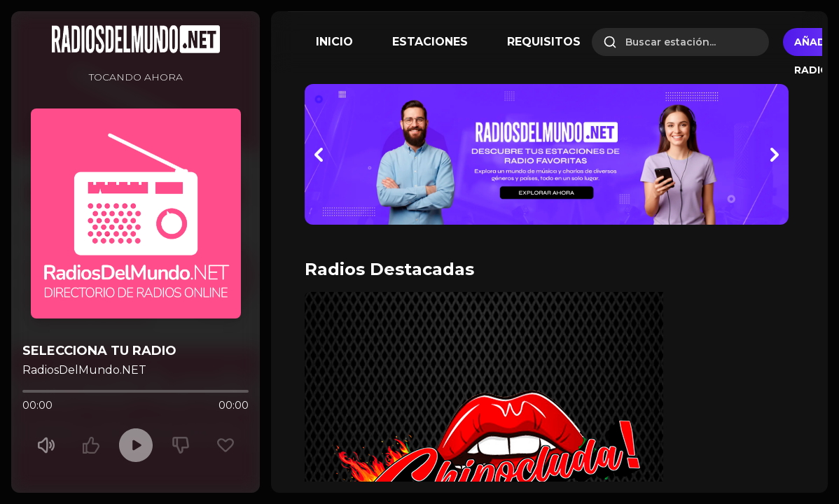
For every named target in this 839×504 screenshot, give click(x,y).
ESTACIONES (430, 42)
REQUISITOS (544, 42)
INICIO (334, 42)
